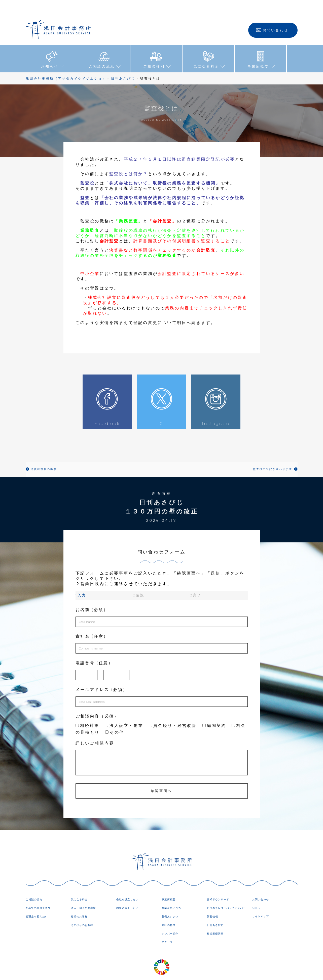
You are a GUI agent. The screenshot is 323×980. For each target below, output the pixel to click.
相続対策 (87, 710)
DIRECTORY (204, 972)
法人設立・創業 (124, 710)
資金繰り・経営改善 (173, 710)
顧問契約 (214, 710)
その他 (115, 717)
